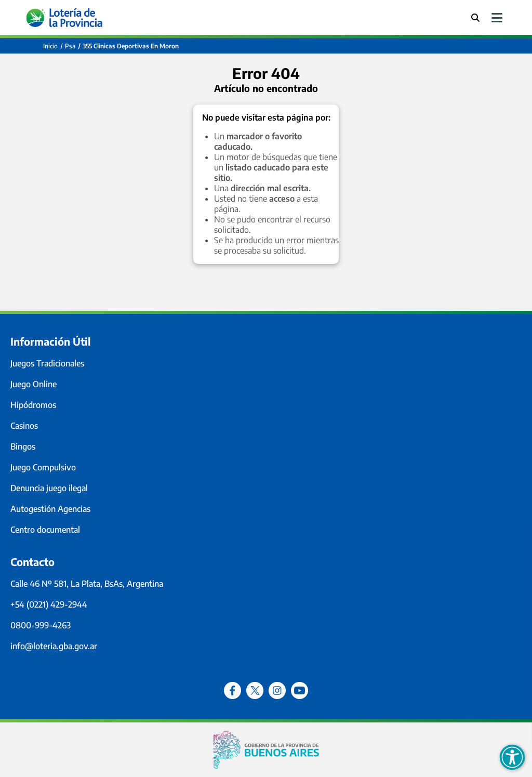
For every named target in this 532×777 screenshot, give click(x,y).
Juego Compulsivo (43, 467)
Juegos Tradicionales (47, 363)
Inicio (50, 46)
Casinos (24, 426)
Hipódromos (33, 405)
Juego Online (34, 384)
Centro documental (45, 530)
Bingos (23, 446)
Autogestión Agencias (50, 509)
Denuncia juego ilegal (49, 488)
